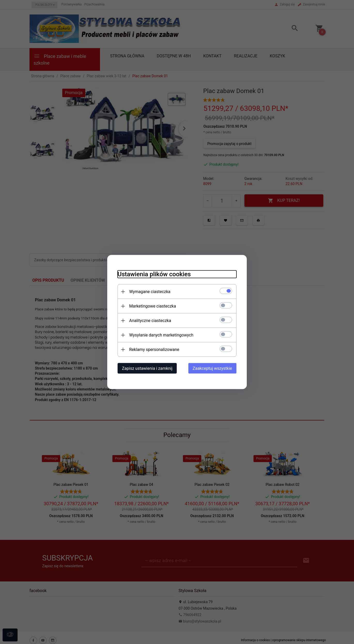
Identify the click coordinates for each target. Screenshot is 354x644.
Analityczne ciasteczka (150, 321)
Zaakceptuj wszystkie (212, 368)
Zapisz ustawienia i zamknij (147, 368)
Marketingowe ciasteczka (153, 306)
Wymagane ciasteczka (150, 292)
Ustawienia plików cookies (154, 274)
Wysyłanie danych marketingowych (161, 335)
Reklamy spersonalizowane (154, 350)
